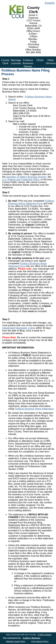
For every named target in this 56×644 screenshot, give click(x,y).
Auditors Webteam (32, 638)
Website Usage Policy (16, 641)
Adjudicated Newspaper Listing (19, 328)
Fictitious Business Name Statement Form (31, 202)
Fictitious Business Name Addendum (34, 409)
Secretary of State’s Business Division (26, 177)
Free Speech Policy (40, 641)
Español (50, 3)
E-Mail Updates (45, 635)
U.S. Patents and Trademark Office (21, 180)
